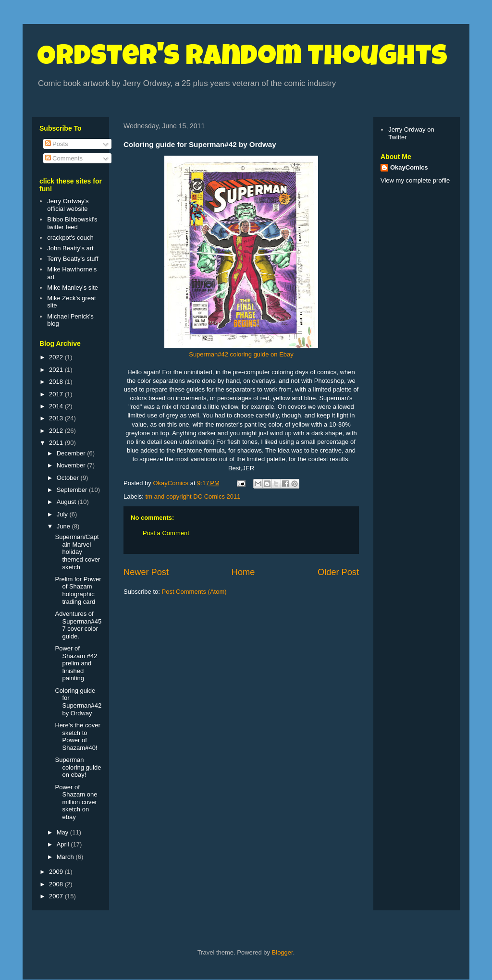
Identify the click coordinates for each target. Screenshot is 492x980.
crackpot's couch (70, 238)
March (66, 857)
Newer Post (146, 572)
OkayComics (409, 167)
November (72, 465)
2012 (57, 431)
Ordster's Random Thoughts (242, 59)
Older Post (338, 572)
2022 (57, 357)
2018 (57, 382)
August (67, 502)
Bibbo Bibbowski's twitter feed (72, 223)
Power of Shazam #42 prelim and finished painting (76, 663)
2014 (57, 406)
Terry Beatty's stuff (73, 259)
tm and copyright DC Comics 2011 (193, 496)
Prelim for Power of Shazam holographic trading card (78, 590)
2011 (57, 443)
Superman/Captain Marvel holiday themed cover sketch (77, 552)
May (63, 832)
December (72, 453)
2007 (57, 896)
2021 (57, 370)
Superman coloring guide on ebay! (78, 767)
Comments (64, 158)
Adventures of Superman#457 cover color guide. (78, 625)
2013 (57, 418)
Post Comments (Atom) (194, 592)
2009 (57, 872)
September (73, 490)
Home (243, 572)
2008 (57, 884)
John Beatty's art (70, 248)
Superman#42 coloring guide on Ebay (241, 354)
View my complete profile (415, 180)
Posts (57, 144)
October (69, 478)
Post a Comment (166, 533)
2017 (57, 394)
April (64, 844)
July (63, 514)
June (64, 526)
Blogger (283, 952)
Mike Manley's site (73, 288)
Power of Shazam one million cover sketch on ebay (76, 802)
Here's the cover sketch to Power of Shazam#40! (77, 736)
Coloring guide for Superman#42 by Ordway (78, 702)
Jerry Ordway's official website (68, 205)
